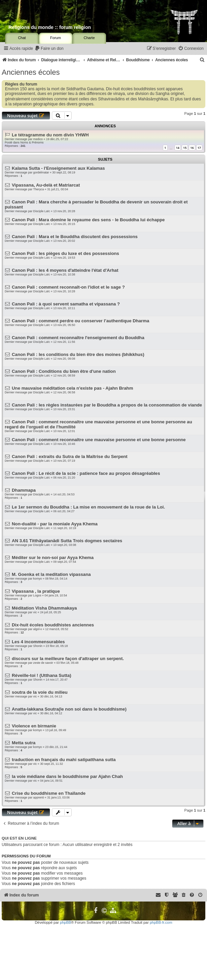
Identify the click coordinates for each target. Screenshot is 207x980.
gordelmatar (41, 172)
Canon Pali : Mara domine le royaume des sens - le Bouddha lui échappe (88, 220)
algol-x (38, 629)
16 (192, 148)
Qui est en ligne (19, 838)
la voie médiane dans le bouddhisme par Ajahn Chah (67, 776)
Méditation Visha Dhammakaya (44, 608)
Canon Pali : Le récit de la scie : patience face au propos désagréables (86, 473)
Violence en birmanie (34, 726)
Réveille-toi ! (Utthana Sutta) (42, 675)
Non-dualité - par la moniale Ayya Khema (55, 524)
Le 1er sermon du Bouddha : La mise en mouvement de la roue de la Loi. (88, 507)
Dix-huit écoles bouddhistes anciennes (53, 625)
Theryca (39, 189)
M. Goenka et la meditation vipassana (51, 574)
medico (38, 139)
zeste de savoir (43, 663)
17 (199, 148)
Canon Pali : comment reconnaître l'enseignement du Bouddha (78, 338)
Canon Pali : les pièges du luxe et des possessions (65, 253)
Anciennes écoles (31, 72)
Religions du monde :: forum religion (50, 27)
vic (35, 612)
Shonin (38, 646)
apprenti (39, 797)
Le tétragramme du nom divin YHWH (50, 135)
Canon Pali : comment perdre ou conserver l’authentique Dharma (80, 321)
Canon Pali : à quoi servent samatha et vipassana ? (66, 304)
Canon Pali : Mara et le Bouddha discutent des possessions (75, 237)
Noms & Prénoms (32, 142)
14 (178, 148)
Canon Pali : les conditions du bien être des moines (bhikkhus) (78, 354)
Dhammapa (24, 490)
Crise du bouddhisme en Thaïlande (49, 793)
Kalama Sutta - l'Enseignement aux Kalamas (58, 168)
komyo (38, 579)
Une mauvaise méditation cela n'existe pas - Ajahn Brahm (72, 388)
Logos (37, 595)
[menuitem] (49, 49)
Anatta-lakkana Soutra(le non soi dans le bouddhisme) (69, 709)
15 (185, 148)
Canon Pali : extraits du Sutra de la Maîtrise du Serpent (70, 456)
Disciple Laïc (42, 211)
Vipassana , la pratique (36, 591)
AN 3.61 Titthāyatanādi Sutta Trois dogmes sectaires (67, 541)
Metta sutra (24, 743)
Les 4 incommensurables (38, 642)
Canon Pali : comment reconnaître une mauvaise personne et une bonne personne (99, 440)
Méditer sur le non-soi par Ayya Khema (53, 558)
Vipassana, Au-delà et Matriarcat (46, 185)
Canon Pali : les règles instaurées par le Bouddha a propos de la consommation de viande (107, 405)
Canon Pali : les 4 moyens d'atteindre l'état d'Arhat (65, 270)
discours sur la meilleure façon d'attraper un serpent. (68, 659)
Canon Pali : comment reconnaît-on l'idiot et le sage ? (68, 287)
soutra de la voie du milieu (40, 692)
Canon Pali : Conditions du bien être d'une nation (64, 371)
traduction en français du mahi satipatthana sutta (64, 760)
